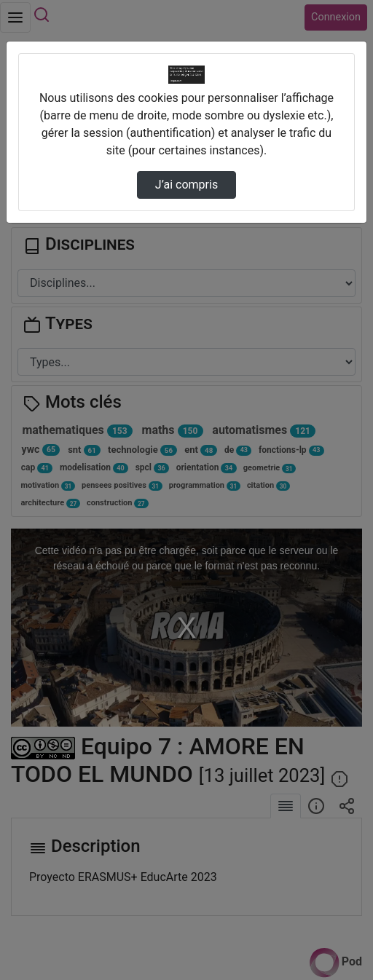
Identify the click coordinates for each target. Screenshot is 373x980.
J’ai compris (186, 185)
